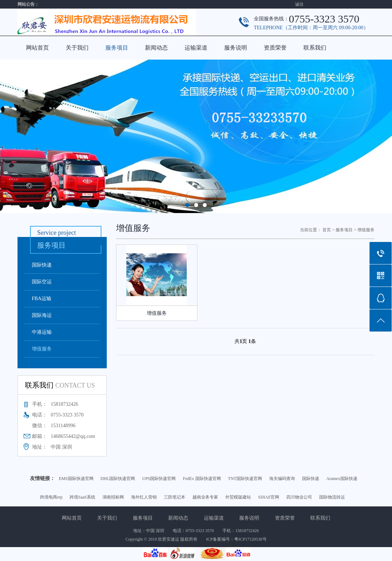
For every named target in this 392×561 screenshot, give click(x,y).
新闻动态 (156, 48)
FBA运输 (42, 299)
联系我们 (315, 48)
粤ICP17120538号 (250, 539)
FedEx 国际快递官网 (202, 479)
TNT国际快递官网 (245, 479)
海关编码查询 (282, 479)
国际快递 (42, 265)
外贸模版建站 (238, 497)
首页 (327, 230)
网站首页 (37, 48)
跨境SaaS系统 (82, 497)
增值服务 (42, 349)
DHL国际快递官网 (118, 479)
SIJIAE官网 (269, 497)
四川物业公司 (299, 497)
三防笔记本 (175, 497)
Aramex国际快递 (342, 479)
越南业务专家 (205, 497)
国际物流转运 (332, 497)
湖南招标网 (113, 497)
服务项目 (117, 48)
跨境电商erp (51, 497)
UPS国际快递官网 (159, 479)
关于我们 (77, 48)
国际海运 (42, 315)
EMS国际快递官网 (76, 479)
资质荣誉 (275, 48)
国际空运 (42, 282)
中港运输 (42, 332)
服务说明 (236, 48)
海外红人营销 (144, 497)
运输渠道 (196, 48)
